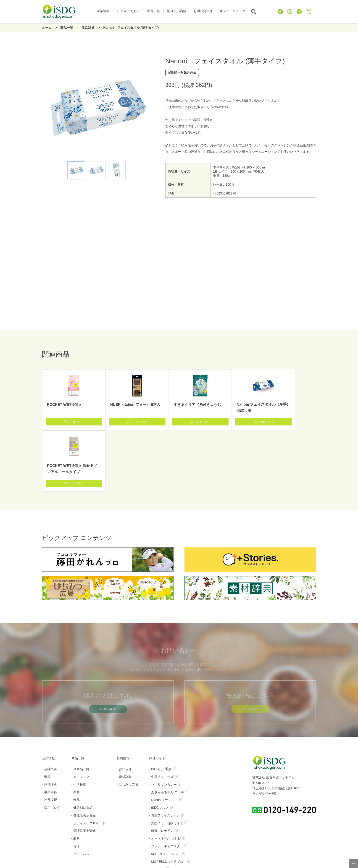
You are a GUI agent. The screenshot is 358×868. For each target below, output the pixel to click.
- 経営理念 (49, 723)
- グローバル (80, 793)
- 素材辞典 (124, 715)
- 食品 (76, 738)
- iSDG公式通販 (163, 708)
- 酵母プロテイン (164, 769)
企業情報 (48, 697)
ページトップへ (353, 863)
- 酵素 (76, 777)
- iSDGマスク (161, 746)
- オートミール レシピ (167, 777)
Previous (42, 108)
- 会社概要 (49, 708)
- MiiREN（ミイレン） (167, 793)
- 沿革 (46, 715)
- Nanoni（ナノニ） (165, 738)
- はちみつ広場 (127, 723)
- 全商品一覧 (80, 708)
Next (152, 108)
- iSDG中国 (159, 808)
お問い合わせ (200, 845)
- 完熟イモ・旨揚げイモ (168, 762)
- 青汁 (76, 785)
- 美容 (76, 731)
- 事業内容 (49, 731)
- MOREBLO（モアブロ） (170, 800)
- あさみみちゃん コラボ (169, 731)
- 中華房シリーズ (164, 715)
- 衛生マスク (80, 715)
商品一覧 (78, 697)
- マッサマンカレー (165, 723)
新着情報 (123, 697)
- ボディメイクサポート (88, 762)
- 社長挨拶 (49, 738)
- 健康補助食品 (82, 746)
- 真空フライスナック (167, 754)
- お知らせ (124, 708)
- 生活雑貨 (79, 723)
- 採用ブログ (51, 746)
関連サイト (157, 697)
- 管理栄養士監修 (84, 769)
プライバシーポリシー (165, 845)
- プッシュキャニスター (168, 785)
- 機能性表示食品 (84, 754)
